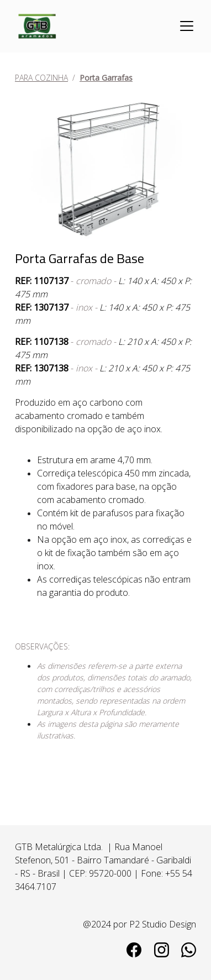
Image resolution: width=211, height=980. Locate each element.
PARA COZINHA (41, 78)
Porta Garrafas (106, 78)
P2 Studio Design (163, 924)
